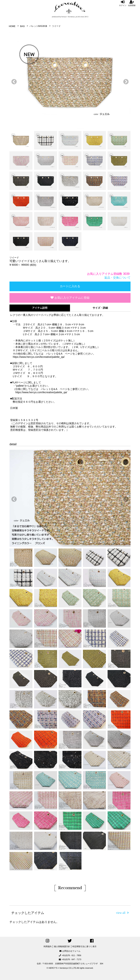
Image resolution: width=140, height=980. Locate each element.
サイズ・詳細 (100, 308)
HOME (12, 26)
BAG (22, 26)
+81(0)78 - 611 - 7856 (70, 955)
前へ (13, 81)
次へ (125, 81)
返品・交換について (117, 278)
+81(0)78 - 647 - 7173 (70, 959)
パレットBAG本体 (38, 26)
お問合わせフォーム (70, 951)
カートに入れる (70, 286)
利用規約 (48, 946)
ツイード (56, 26)
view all (122, 913)
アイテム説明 (40, 308)
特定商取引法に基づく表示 (84, 946)
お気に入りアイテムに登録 (70, 298)
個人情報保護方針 (62, 946)
